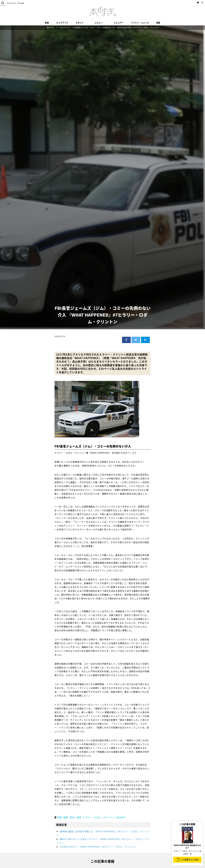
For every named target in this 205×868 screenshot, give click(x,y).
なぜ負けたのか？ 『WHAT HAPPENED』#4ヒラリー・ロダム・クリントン (98, 847)
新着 (47, 23)
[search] (24, 3)
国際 (66, 817)
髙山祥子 (121, 817)
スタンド (80, 23)
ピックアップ (62, 23)
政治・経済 (75, 817)
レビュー (99, 23)
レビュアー (119, 23)
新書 (59, 817)
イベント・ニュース (140, 23)
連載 (158, 23)
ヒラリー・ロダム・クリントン (99, 817)
